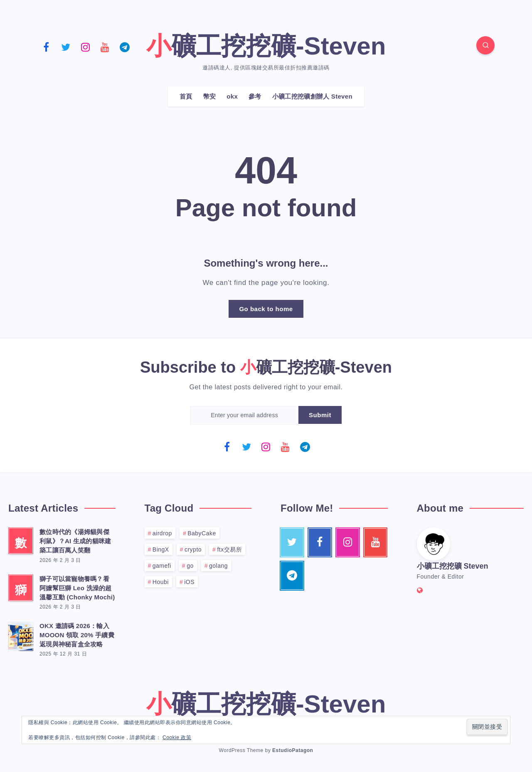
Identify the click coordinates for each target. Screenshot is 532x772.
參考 (255, 96)
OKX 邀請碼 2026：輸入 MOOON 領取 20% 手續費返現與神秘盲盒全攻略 (77, 635)
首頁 (186, 96)
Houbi (161, 582)
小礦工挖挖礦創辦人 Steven (312, 96)
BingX (161, 549)
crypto (193, 549)
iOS (189, 582)
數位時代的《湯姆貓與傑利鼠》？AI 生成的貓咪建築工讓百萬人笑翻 (75, 541)
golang (218, 566)
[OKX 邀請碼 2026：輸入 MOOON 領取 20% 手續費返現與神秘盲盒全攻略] (21, 635)
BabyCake (202, 533)
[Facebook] (46, 47)
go (190, 566)
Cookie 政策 (177, 737)
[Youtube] (105, 47)
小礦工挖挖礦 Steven (453, 566)
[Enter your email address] (244, 415)
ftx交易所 (229, 549)
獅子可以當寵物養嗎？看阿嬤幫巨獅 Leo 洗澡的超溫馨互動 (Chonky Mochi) (77, 588)
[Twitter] (66, 47)
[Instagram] (85, 47)
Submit (320, 415)
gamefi (162, 566)
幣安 (210, 96)
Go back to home (266, 309)
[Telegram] (125, 47)
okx (232, 96)
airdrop (162, 533)
